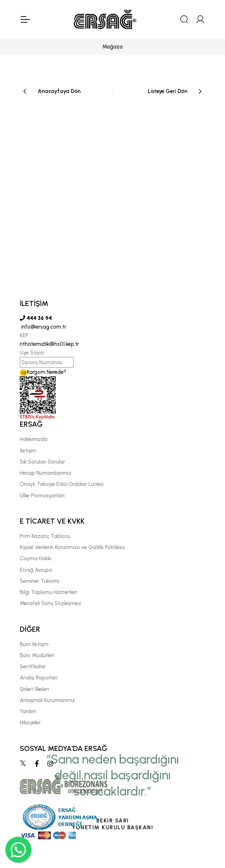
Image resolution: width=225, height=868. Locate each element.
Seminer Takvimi (40, 581)
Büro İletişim (34, 644)
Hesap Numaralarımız (45, 473)
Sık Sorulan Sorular (42, 462)
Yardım (28, 711)
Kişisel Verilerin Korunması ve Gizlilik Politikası (72, 547)
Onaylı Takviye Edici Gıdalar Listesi (62, 484)
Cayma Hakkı (36, 558)
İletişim (28, 451)
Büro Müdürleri (37, 655)
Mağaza (112, 47)
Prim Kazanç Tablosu (45, 536)
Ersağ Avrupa (36, 570)
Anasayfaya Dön (59, 91)
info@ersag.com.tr (43, 327)
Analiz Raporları (39, 678)
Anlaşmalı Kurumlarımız (47, 700)
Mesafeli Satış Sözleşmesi (50, 603)
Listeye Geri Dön (167, 91)
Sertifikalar (33, 667)
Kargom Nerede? (43, 372)
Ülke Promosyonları (42, 496)
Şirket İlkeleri (34, 689)
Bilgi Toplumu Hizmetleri (49, 592)
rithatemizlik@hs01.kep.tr (49, 344)
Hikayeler (30, 723)
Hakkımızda (34, 439)
